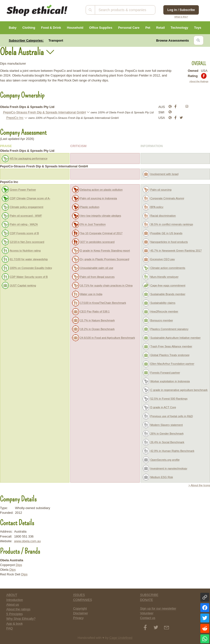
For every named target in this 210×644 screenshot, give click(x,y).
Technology (179, 28)
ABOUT (12, 595)
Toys (198, 28)
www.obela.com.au (27, 541)
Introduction (15, 600)
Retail (160, 28)
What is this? (181, 17)
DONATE (146, 600)
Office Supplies (101, 28)
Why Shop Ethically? (21, 619)
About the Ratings (199, 81)
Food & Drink (51, 28)
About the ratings (18, 609)
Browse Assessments (173, 40)
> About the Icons (199, 485)
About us (13, 605)
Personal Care (129, 28)
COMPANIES (83, 600)
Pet (148, 28)
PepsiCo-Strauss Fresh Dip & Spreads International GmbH (45, 112)
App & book (15, 624)
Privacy (78, 618)
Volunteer (147, 613)
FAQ (10, 628)
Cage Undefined (121, 638)
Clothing (29, 28)
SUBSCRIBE (149, 595)
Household (75, 28)
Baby (13, 28)
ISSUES (79, 595)
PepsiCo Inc (15, 118)
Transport (56, 40)
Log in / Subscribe (181, 10)
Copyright (80, 608)
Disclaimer (81, 613)
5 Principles (15, 614)
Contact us (148, 618)
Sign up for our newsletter (158, 608)
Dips (19, 565)
